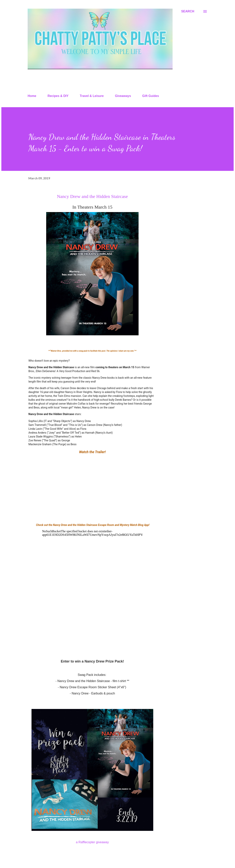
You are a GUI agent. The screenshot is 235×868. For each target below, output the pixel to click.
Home (32, 96)
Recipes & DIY (58, 96)
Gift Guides (151, 96)
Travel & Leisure (92, 96)
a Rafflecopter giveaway (92, 842)
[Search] (188, 11)
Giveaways (123, 96)
